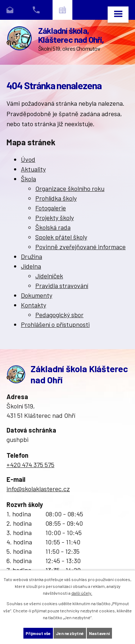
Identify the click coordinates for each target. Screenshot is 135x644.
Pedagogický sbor (59, 315)
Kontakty (33, 305)
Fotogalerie (51, 208)
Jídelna (31, 266)
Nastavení (99, 633)
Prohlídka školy (56, 198)
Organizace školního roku (70, 188)
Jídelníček (49, 276)
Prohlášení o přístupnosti (55, 324)
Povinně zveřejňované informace (80, 247)
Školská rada (53, 227)
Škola (28, 179)
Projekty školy (55, 218)
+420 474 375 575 (30, 465)
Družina (31, 256)
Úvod (28, 159)
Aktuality (33, 169)
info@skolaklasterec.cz (38, 489)
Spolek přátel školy (61, 237)
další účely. (82, 593)
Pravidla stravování (62, 286)
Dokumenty (37, 295)
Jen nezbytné (70, 633)
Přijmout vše (38, 633)
